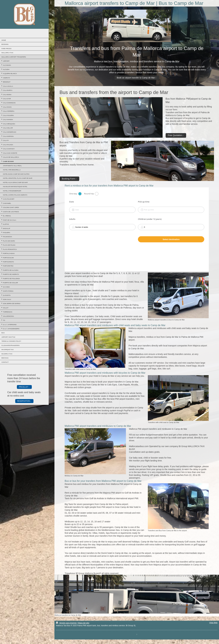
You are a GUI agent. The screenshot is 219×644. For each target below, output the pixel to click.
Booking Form (68, 179)
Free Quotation (175, 135)
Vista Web (213, 623)
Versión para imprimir (66, 623)
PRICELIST (24, 387)
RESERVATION (24, 401)
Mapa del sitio (84, 623)
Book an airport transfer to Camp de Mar (136, 78)
